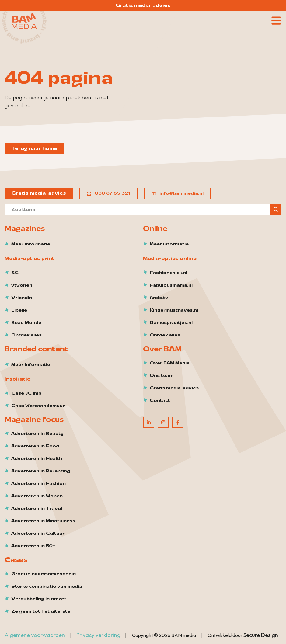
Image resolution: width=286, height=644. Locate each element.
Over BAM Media (170, 363)
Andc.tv (159, 298)
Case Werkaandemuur (38, 406)
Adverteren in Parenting (41, 471)
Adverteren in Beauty (37, 434)
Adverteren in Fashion (38, 484)
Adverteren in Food (35, 446)
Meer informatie (31, 244)
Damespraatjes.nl (171, 323)
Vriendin (22, 298)
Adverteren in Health (37, 459)
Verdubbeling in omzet (39, 599)
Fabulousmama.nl (171, 285)
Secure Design (261, 635)
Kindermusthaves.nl (174, 310)
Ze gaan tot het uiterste (41, 611)
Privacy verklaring (98, 635)
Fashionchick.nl (168, 273)
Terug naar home (34, 148)
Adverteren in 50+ (33, 546)
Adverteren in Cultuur (38, 534)
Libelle (19, 310)
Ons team (162, 376)
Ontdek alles (26, 335)
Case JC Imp (26, 393)
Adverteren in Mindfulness (43, 521)
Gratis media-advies (143, 5)
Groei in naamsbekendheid (44, 574)
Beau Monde (26, 323)
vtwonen (22, 285)
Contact (160, 401)
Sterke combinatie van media (47, 587)
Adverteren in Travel (37, 509)
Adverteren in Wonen (37, 496)
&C (15, 273)
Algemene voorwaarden (35, 635)
